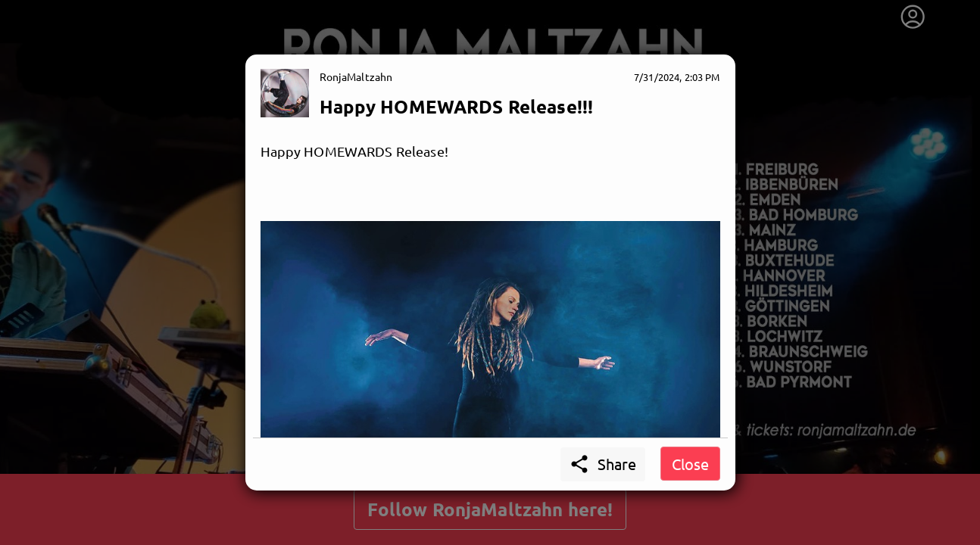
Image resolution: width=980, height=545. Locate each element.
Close (690, 464)
